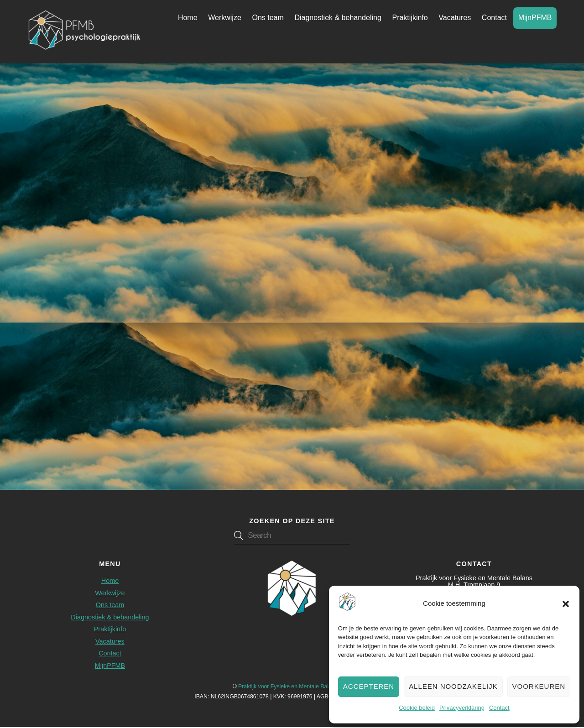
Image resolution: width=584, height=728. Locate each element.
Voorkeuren (539, 686)
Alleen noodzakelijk (453, 686)
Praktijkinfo (410, 18)
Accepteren (369, 686)
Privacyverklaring (462, 708)
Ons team (268, 18)
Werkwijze (225, 18)
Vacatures (455, 18)
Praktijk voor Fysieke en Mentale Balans (288, 687)
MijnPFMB (535, 18)
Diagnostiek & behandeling (338, 18)
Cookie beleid (417, 708)
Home (188, 18)
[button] (566, 604)
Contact (499, 708)
